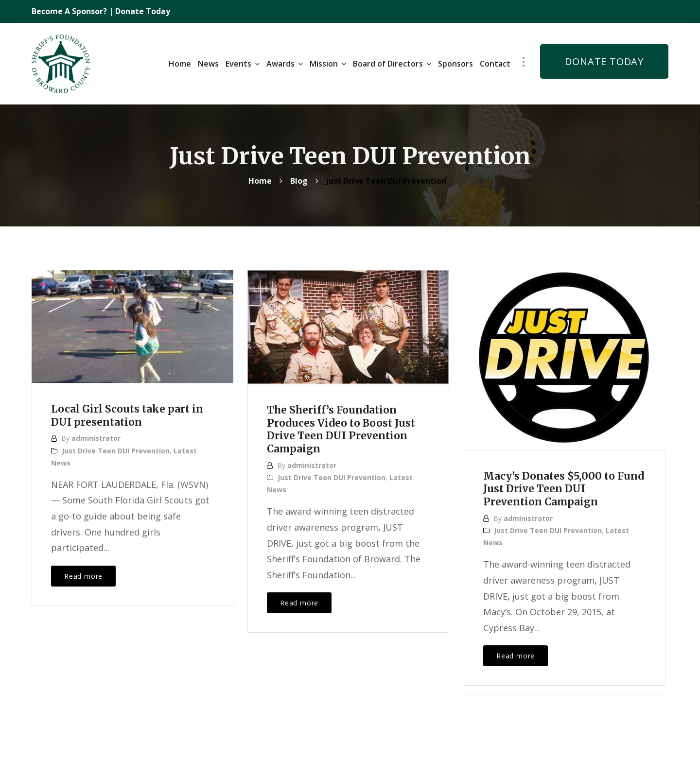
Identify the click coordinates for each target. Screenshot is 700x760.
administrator (96, 435)
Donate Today (143, 11)
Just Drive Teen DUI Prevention (116, 447)
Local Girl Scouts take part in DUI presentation (131, 412)
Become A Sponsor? (70, 11)
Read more (83, 572)
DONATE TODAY (604, 60)
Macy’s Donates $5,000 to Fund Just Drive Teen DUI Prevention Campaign (552, 485)
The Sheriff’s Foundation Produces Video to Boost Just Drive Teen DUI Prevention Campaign (345, 425)
